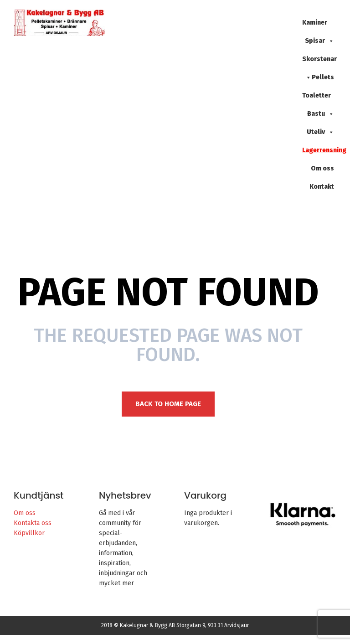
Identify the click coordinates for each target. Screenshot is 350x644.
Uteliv (320, 132)
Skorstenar (319, 62)
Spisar (319, 41)
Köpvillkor (29, 533)
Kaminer (315, 25)
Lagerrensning (324, 150)
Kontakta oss (33, 523)
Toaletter (317, 98)
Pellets (323, 77)
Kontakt (322, 187)
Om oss (322, 168)
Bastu (321, 114)
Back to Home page (168, 404)
